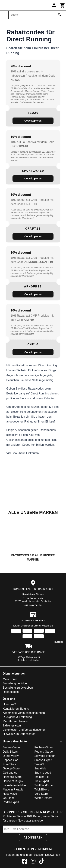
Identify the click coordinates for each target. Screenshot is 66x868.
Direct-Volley (11, 756)
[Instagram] (33, 862)
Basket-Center (12, 747)
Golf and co (10, 773)
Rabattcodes (11, 692)
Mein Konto (10, 679)
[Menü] (4, 15)
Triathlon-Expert (44, 785)
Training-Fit (42, 777)
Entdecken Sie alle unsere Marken (33, 557)
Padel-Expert (11, 802)
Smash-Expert (43, 760)
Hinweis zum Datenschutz (19, 734)
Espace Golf (10, 760)
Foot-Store (10, 764)
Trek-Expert (42, 781)
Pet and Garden (44, 752)
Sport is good (43, 773)
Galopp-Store (11, 768)
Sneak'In (40, 764)
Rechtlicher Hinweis (15, 721)
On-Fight (8, 798)
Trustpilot (58, 642)
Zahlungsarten (12, 725)
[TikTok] (42, 862)
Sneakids (40, 768)
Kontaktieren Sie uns (33, 594)
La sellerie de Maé (14, 785)
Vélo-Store (41, 794)
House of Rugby (13, 781)
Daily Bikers (10, 752)
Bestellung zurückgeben (29, 660)
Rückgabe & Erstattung (17, 717)
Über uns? (9, 704)
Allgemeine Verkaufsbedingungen (24, 713)
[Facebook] (25, 862)
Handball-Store (12, 777)
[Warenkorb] (62, 5)
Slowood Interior (45, 756)
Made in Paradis (13, 790)
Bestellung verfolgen (16, 683)
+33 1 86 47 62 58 (33, 605)
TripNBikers (42, 790)
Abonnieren (33, 838)
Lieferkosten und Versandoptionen (24, 730)
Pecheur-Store (44, 747)
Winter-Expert (43, 798)
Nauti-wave (10, 794)
